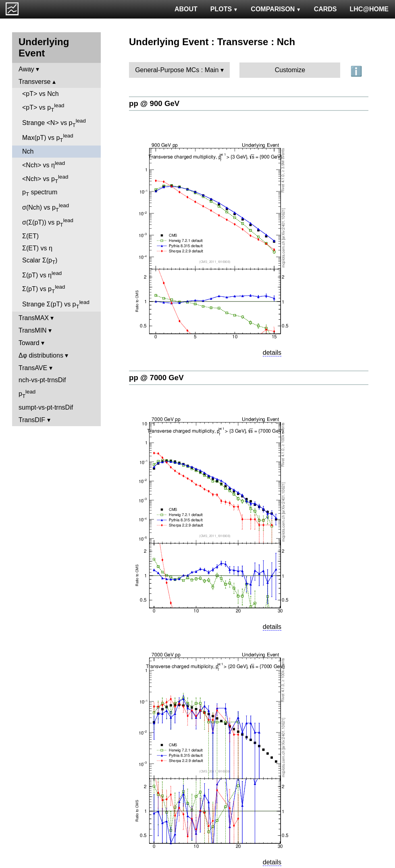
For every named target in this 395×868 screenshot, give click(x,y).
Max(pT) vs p (48, 138)
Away (26, 69)
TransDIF (32, 420)
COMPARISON (276, 9)
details (272, 353)
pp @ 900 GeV (154, 103)
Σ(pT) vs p (44, 289)
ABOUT (186, 9)
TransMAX (34, 318)
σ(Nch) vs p (46, 208)
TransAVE (33, 368)
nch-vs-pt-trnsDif (42, 380)
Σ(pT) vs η (42, 274)
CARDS (325, 9)
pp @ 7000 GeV (156, 378)
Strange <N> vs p (54, 123)
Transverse (34, 82)
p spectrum (40, 193)
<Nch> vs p (45, 179)
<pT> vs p (43, 108)
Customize (290, 70)
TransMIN (33, 330)
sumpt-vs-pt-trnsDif (46, 407)
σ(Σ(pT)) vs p (48, 223)
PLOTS (224, 9)
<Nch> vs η (44, 164)
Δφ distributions (41, 355)
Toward (29, 343)
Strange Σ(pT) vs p (56, 304)
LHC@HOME (369, 9)
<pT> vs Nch (41, 94)
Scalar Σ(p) (40, 261)
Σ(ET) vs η (37, 248)
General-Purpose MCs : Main (177, 70)
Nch (28, 151)
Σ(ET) (30, 236)
